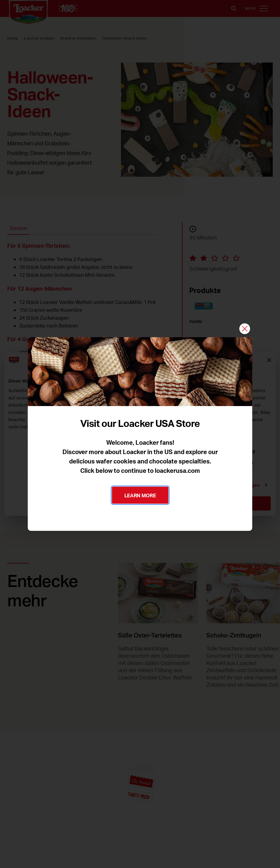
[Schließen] (245, 329)
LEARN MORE (140, 495)
